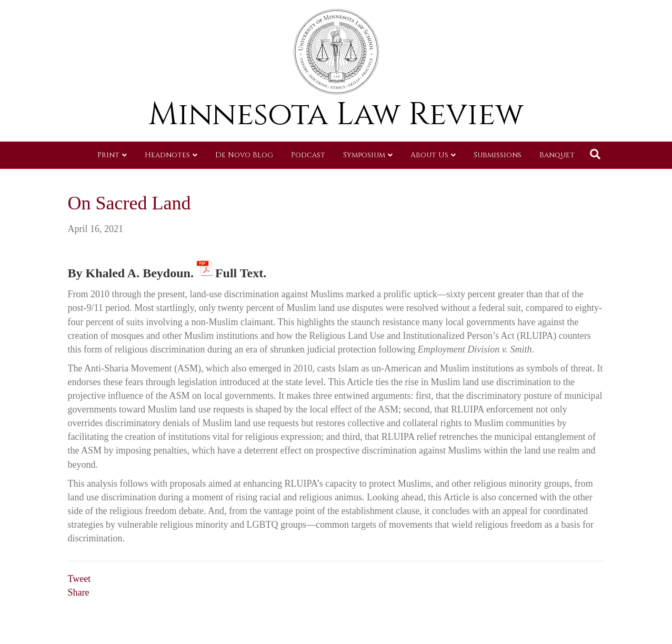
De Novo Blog (244, 155)
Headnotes (167, 155)
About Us (429, 155)
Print (108, 155)
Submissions (498, 155)
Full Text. (242, 271)
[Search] (595, 154)
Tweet (79, 579)
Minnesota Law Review (336, 114)
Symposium (364, 155)
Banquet (557, 155)
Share (79, 592)
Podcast (308, 155)
